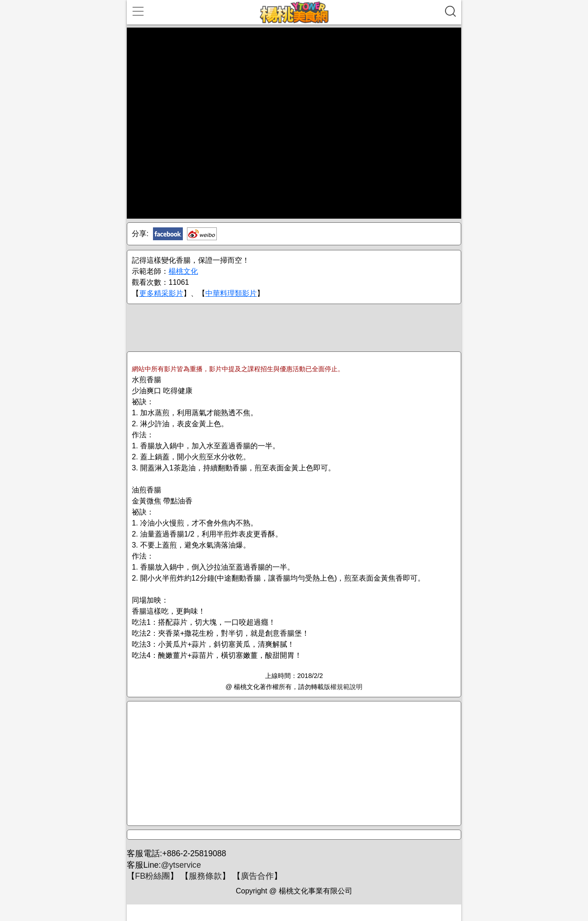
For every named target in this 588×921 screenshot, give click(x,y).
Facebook (168, 234)
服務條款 (205, 876)
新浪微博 (202, 234)
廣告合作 (257, 876)
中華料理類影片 (231, 293)
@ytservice (181, 865)
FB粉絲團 (153, 876)
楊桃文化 (183, 271)
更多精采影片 (161, 293)
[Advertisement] (294, 327)
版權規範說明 (343, 687)
